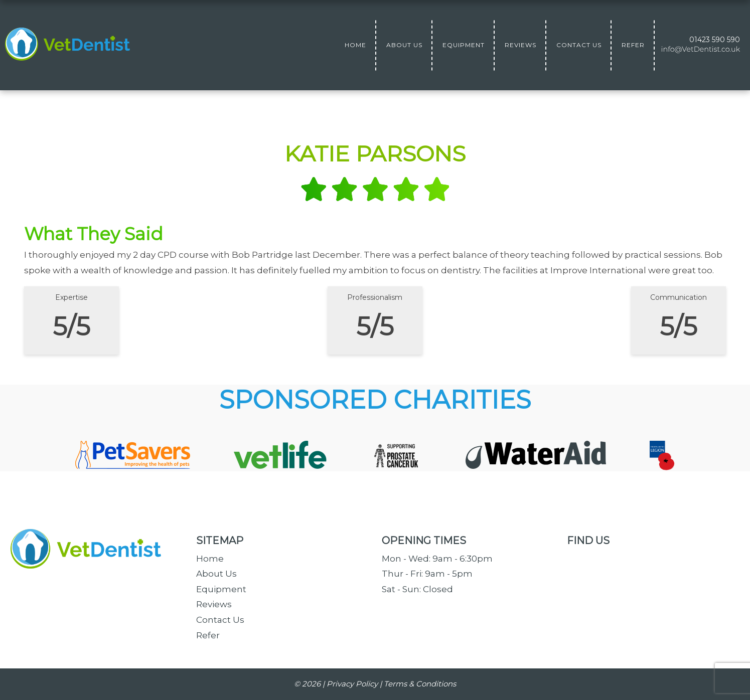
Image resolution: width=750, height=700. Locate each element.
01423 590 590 (715, 40)
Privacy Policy (352, 684)
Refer (208, 635)
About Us (216, 574)
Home (210, 559)
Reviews (214, 604)
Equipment (221, 589)
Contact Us (220, 620)
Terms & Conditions (420, 684)
